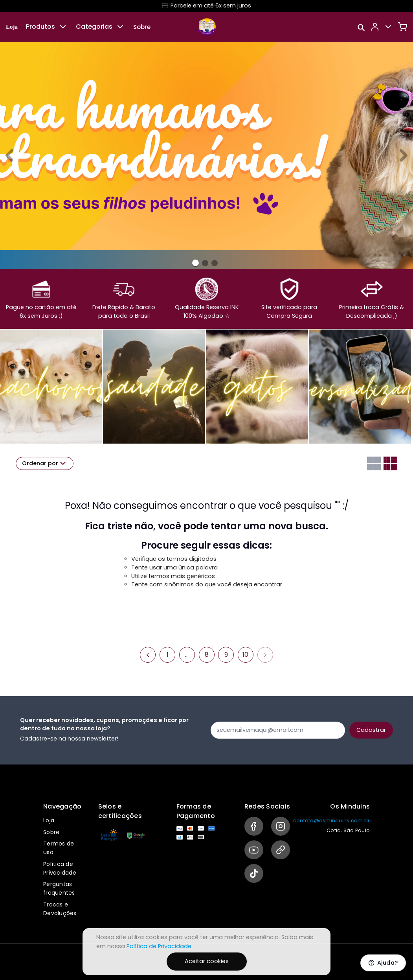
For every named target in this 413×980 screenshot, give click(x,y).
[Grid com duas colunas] (374, 463)
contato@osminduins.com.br (331, 821)
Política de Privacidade (60, 868)
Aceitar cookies (207, 961)
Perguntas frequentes (59, 888)
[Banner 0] (195, 263)
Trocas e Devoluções (60, 909)
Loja (12, 27)
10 (245, 655)
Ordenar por (45, 463)
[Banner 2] (215, 263)
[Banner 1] (205, 263)
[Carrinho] (402, 27)
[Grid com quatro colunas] (390, 463)
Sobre (142, 27)
